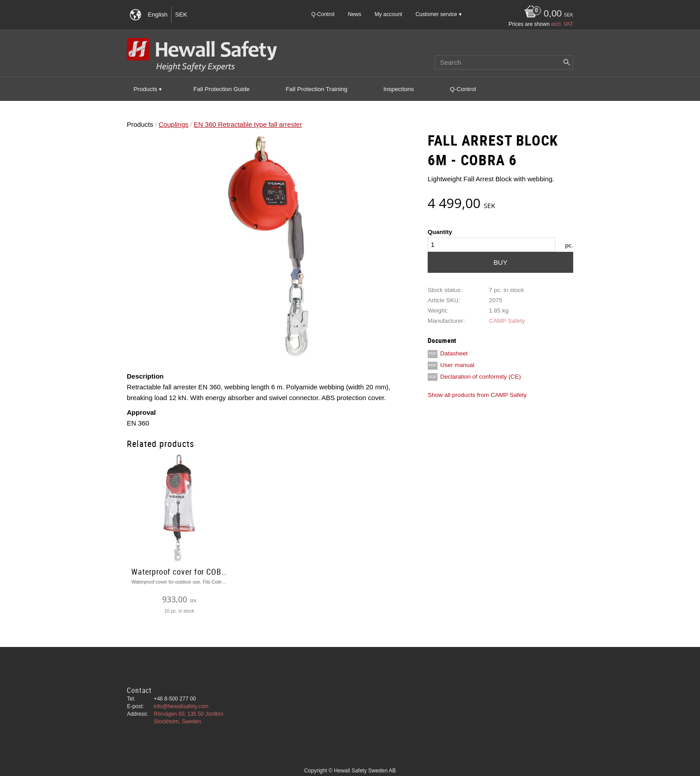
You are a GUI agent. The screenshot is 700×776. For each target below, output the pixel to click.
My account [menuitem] (388, 14)
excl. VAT (562, 24)
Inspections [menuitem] (399, 89)
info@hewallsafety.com (181, 706)
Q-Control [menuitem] (323, 14)
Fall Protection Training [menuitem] (317, 89)
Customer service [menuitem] (436, 14)
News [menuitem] (354, 14)
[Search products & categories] (504, 63)
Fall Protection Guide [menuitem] (221, 89)
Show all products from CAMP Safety (477, 395)
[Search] (567, 63)
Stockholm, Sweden (177, 722)
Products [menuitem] (145, 89)
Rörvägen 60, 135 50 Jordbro (188, 714)
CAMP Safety (507, 321)
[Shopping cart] (546, 14)
